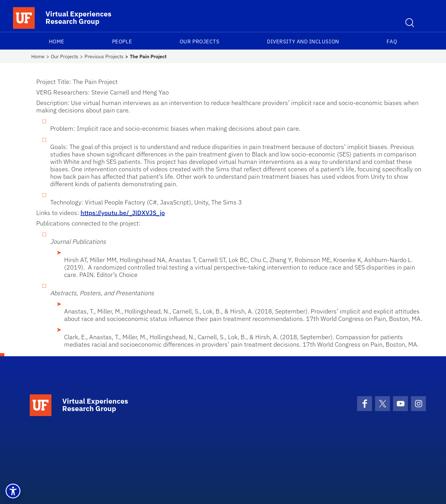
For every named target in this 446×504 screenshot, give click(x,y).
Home (57, 42)
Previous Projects (104, 56)
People (122, 42)
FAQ (392, 42)
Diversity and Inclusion (303, 42)
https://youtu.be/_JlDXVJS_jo (123, 213)
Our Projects (199, 42)
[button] (13, 491)
